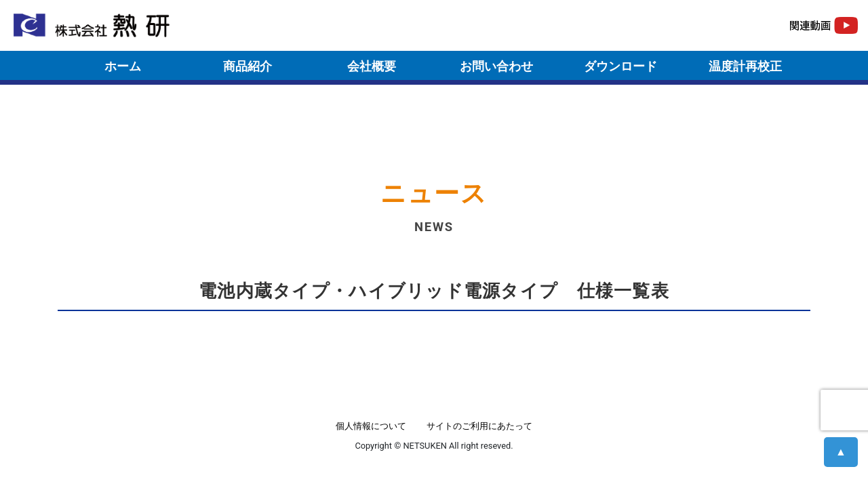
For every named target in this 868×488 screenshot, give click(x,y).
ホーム (123, 66)
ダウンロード (620, 66)
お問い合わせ (496, 66)
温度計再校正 (745, 66)
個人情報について (371, 426)
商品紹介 (248, 66)
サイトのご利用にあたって (479, 426)
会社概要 (372, 66)
